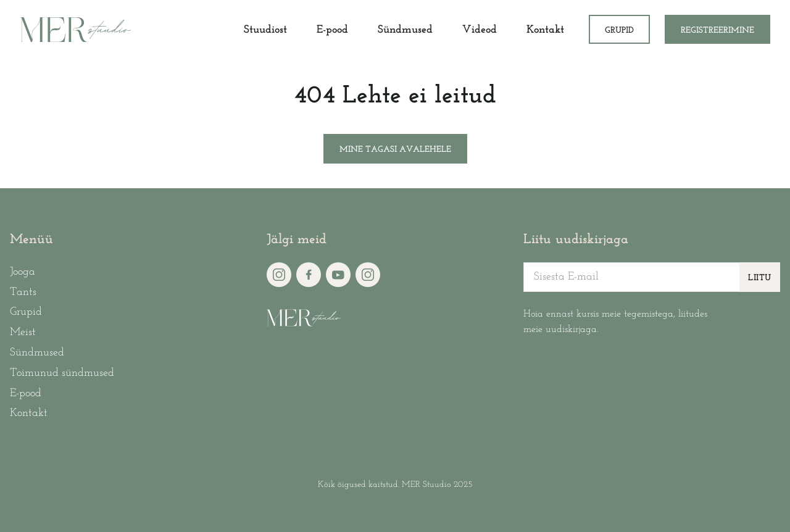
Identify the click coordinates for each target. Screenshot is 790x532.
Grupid (619, 31)
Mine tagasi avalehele (395, 150)
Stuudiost (265, 30)
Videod (480, 30)
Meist (23, 332)
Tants (23, 292)
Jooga (23, 272)
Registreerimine (717, 31)
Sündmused (405, 30)
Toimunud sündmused (62, 373)
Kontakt (545, 30)
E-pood (332, 30)
